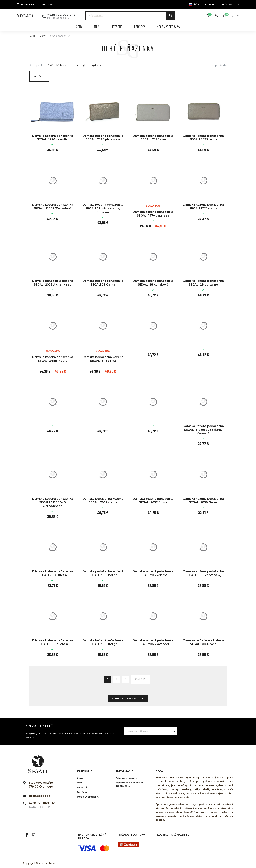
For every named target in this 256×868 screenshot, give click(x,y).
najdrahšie (97, 65)
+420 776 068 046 (61, 15)
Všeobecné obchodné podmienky (130, 784)
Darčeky (82, 792)
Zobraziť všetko (129, 698)
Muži (80, 783)
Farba (42, 76)
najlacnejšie (80, 65)
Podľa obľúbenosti (58, 65)
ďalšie (140, 679)
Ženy (43, 36)
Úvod (32, 36)
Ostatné (82, 787)
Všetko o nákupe (127, 778)
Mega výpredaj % (88, 797)
